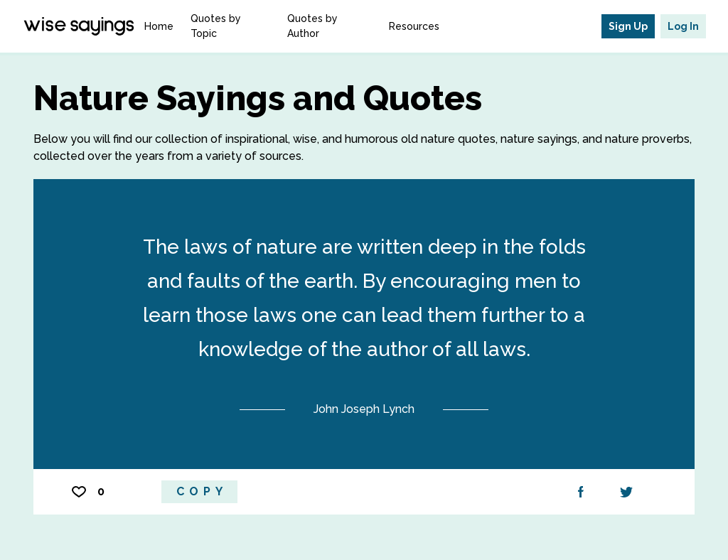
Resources (414, 26)
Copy (202, 491)
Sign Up (628, 26)
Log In (683, 26)
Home (159, 26)
